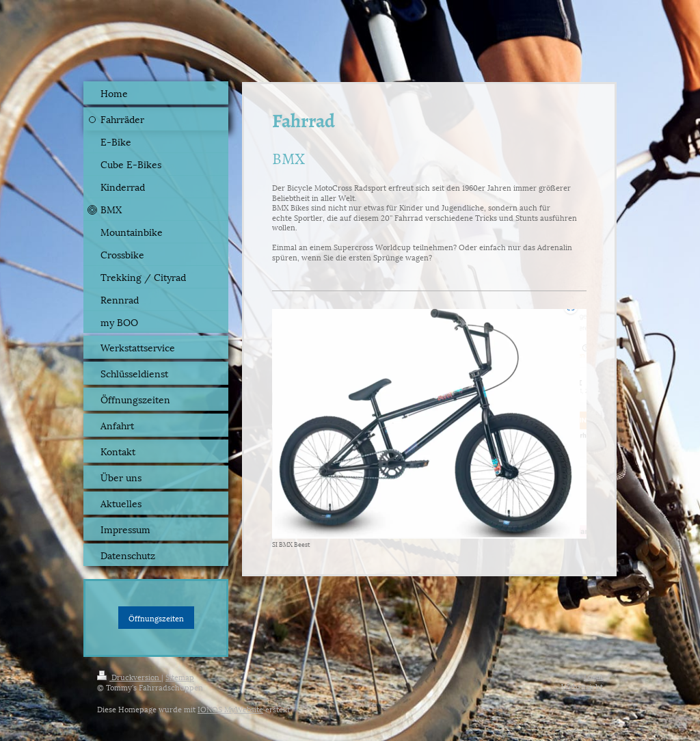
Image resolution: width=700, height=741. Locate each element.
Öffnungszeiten (156, 618)
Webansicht (582, 686)
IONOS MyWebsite (230, 709)
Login (593, 676)
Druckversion (129, 676)
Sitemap (180, 676)
